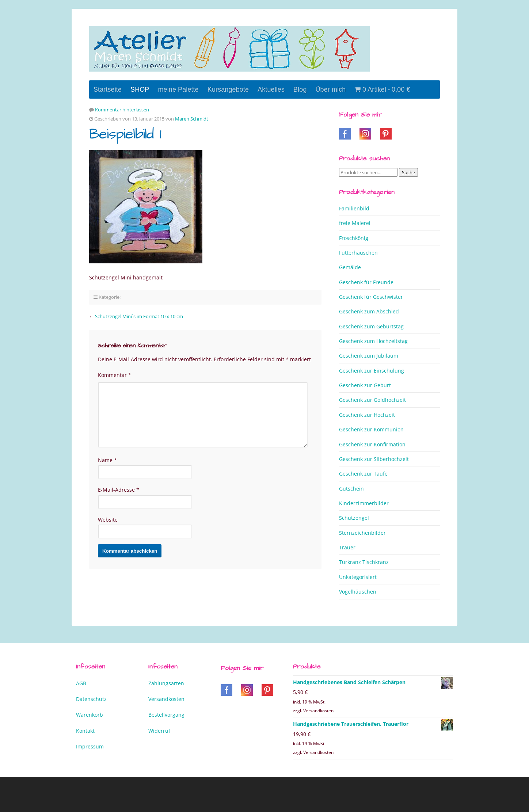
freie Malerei (355, 223)
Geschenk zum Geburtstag (371, 326)
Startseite (108, 89)
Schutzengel (354, 518)
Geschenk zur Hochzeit (367, 415)
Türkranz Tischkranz (364, 562)
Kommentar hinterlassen (122, 110)
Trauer (347, 547)
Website (108, 520)
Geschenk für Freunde (366, 282)
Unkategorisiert (358, 577)
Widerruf (159, 731)
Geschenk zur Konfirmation (372, 444)
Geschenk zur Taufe (363, 474)
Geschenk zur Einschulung (372, 371)
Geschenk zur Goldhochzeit (372, 400)
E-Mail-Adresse (119, 490)
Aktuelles (271, 89)
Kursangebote (228, 89)
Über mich (331, 89)
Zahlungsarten (166, 683)
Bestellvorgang (166, 715)
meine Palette (178, 89)
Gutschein (351, 489)
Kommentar (115, 375)
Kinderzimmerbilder (364, 503)
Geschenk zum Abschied (369, 311)
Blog (300, 89)
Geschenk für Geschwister (371, 297)
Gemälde (350, 267)
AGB (81, 683)
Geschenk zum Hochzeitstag (373, 341)
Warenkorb (90, 715)
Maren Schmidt (192, 119)
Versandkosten (166, 699)
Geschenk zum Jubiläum (369, 356)
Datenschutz (91, 699)
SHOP (140, 89)
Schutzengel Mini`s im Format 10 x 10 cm (139, 316)
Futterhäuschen (358, 253)
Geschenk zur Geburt (365, 385)
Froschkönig (354, 238)
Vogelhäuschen (358, 592)
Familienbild (354, 208)
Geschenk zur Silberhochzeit (374, 459)
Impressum (90, 746)
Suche (408, 172)
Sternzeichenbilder (362, 533)
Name (107, 460)
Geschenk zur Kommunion (371, 429)
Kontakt (85, 731)
